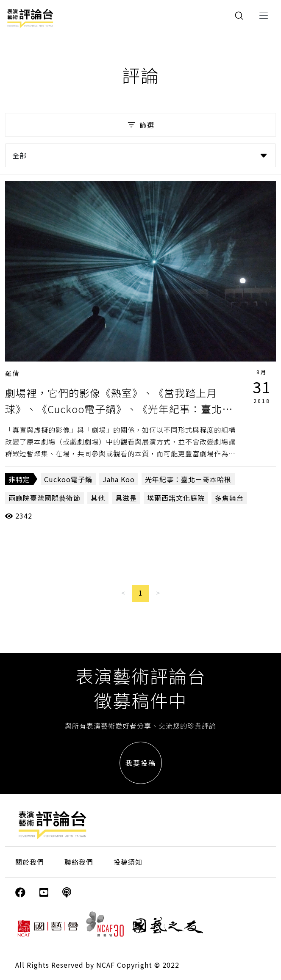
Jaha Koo (119, 479)
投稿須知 (128, 862)
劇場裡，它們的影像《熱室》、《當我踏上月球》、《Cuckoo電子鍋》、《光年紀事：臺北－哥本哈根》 (119, 409)
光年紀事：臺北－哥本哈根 (188, 479)
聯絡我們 (79, 862)
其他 (98, 498)
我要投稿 (141, 763)
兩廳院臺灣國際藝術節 (45, 498)
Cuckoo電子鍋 (68, 479)
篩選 (140, 125)
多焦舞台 (229, 498)
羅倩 (13, 373)
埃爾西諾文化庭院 (176, 498)
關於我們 (30, 862)
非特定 (19, 479)
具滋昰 (126, 498)
